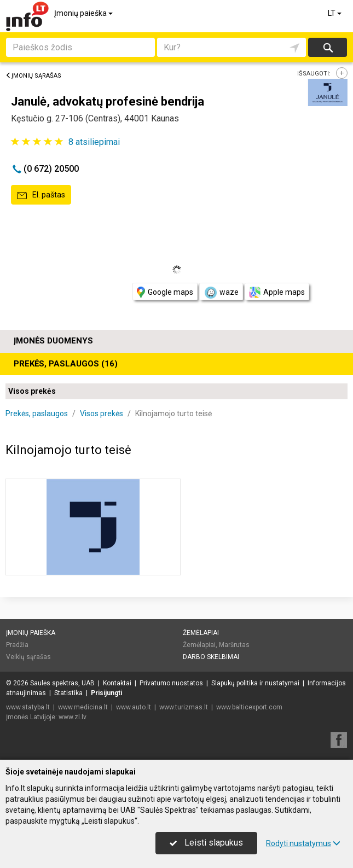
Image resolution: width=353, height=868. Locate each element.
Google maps (165, 292)
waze (221, 293)
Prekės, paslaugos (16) (66, 364)
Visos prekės (32, 391)
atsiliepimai (94, 142)
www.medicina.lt (83, 707)
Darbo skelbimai (211, 657)
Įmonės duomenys (53, 341)
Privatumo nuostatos (171, 683)
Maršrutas (234, 645)
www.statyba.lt (28, 707)
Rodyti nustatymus (303, 843)
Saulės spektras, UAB (62, 683)
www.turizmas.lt (184, 707)
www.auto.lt (134, 707)
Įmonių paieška (84, 13)
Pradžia (17, 645)
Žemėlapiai (201, 633)
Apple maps (277, 292)
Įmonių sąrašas (33, 76)
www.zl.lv (73, 717)
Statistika (68, 693)
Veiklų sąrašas (28, 657)
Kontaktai (117, 683)
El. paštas (41, 195)
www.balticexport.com (249, 707)
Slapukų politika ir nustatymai (255, 683)
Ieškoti (327, 47)
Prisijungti (106, 693)
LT (335, 13)
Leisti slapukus (206, 843)
